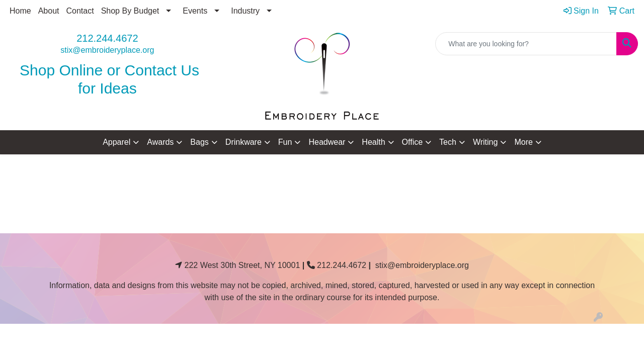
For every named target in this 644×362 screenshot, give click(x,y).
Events (195, 11)
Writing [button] (486, 142)
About (49, 11)
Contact (80, 11)
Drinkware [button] (244, 142)
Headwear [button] (327, 142)
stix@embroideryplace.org (107, 50)
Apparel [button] (116, 142)
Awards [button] (160, 142)
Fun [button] (285, 142)
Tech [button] (448, 142)
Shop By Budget (130, 11)
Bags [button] (199, 142)
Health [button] (373, 142)
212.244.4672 (107, 38)
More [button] (523, 142)
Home (20, 11)
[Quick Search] (526, 44)
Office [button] (413, 142)
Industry (245, 11)
